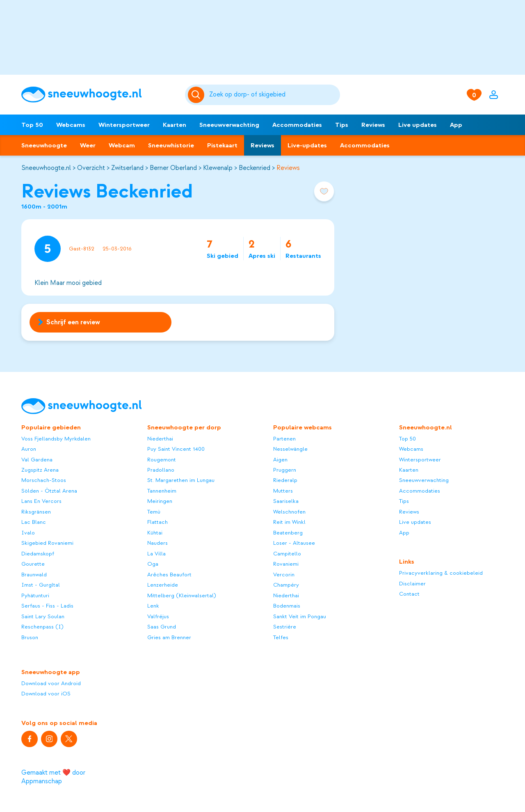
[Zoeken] (273, 95)
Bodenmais (287, 606)
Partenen (284, 439)
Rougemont (162, 460)
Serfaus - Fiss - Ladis (47, 606)
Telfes (281, 637)
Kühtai (155, 533)
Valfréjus (158, 616)
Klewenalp (218, 168)
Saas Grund (162, 627)
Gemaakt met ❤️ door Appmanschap (53, 777)
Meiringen (160, 501)
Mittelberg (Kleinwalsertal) (182, 595)
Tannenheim (162, 491)
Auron (29, 449)
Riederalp (285, 480)
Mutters (283, 491)
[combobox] (273, 95)
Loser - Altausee (294, 543)
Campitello (287, 554)
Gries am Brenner (169, 637)
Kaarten (175, 125)
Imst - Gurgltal (41, 585)
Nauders (157, 543)
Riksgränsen (36, 512)
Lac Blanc (34, 522)
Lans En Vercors (41, 501)
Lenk (153, 606)
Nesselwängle (290, 449)
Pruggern (285, 470)
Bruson (30, 637)
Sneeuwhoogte (44, 145)
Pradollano (161, 470)
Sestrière (285, 627)
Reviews (373, 125)
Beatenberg (288, 533)
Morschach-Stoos (44, 480)
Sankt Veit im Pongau (300, 616)
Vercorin (284, 575)
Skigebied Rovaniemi (47, 543)
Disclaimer (412, 584)
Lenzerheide (163, 585)
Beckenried (255, 168)
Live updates (418, 125)
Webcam (122, 145)
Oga (153, 564)
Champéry (286, 585)
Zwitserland (127, 168)
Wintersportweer (124, 125)
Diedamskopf (38, 554)
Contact (409, 594)
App (456, 125)
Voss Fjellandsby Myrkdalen (56, 439)
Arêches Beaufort (169, 575)
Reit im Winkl (289, 522)
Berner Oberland (173, 168)
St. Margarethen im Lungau (181, 480)
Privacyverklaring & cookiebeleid (441, 573)
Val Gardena (37, 460)
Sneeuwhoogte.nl (46, 168)
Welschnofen (289, 512)
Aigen (280, 460)
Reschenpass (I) (42, 627)
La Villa (156, 554)
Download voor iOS (46, 694)
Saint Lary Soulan (43, 616)
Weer (88, 145)
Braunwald (34, 575)
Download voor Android (51, 683)
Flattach (157, 522)
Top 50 (32, 125)
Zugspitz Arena (40, 470)
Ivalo (28, 533)
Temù (154, 512)
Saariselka (286, 501)
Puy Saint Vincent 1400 (176, 449)
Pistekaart (222, 145)
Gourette (33, 564)
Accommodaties (297, 125)
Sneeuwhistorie (171, 145)
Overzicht (91, 168)
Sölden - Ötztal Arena (49, 491)
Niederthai (160, 439)
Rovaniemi (286, 564)
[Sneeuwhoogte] (99, 95)
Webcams (71, 125)
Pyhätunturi (35, 595)
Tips (342, 125)
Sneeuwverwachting (229, 125)
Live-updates (307, 145)
